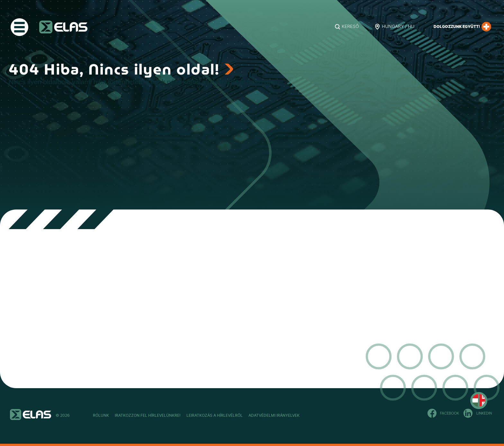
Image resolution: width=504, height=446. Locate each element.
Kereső (350, 27)
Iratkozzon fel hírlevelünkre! (165, 415)
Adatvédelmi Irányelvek (326, 415)
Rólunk (101, 415)
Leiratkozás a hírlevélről (249, 415)
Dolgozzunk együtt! (462, 27)
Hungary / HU (398, 27)
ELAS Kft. (63, 27)
